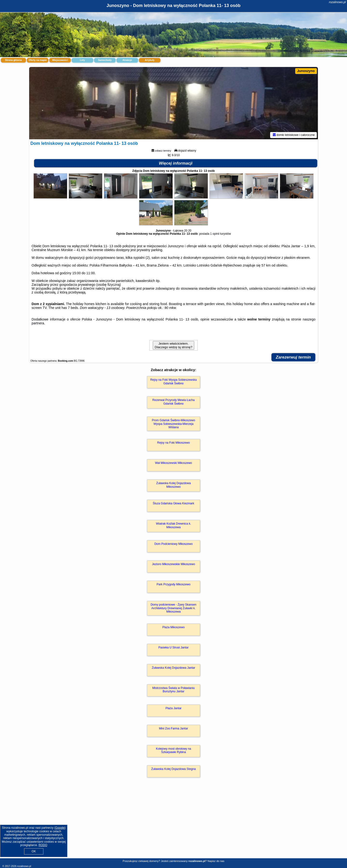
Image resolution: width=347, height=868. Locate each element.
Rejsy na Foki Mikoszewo (173, 443)
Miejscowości (60, 60)
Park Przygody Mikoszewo (174, 584)
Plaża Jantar (174, 708)
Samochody (105, 60)
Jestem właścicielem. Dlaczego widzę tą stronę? (173, 345)
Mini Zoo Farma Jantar (174, 728)
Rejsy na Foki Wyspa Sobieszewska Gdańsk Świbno (174, 381)
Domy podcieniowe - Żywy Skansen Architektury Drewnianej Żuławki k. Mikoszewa (173, 608)
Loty (82, 60)
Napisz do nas (216, 861)
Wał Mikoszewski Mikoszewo (173, 463)
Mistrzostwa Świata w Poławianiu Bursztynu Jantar (173, 690)
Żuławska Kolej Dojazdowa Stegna (174, 769)
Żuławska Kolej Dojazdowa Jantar (173, 668)
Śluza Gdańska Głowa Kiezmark (173, 503)
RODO (43, 845)
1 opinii (215, 234)
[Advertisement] (173, 823)
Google (60, 828)
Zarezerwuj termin (294, 357)
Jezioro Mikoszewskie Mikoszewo (174, 564)
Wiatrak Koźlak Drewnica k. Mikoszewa (173, 525)
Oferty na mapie (38, 60)
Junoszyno (306, 71)
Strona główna (13, 60)
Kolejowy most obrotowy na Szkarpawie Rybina (173, 750)
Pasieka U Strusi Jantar (173, 648)
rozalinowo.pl (337, 2)
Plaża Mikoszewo (174, 627)
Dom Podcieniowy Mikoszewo (174, 544)
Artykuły (150, 60)
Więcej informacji (176, 163)
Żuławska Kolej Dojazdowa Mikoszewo (173, 485)
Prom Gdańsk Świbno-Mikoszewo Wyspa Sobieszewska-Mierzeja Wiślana (173, 424)
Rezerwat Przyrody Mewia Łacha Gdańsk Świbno (173, 402)
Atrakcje (127, 60)
